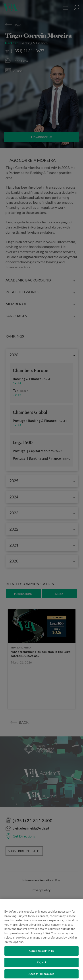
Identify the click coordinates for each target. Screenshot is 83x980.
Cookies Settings (41, 957)
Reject (41, 968)
